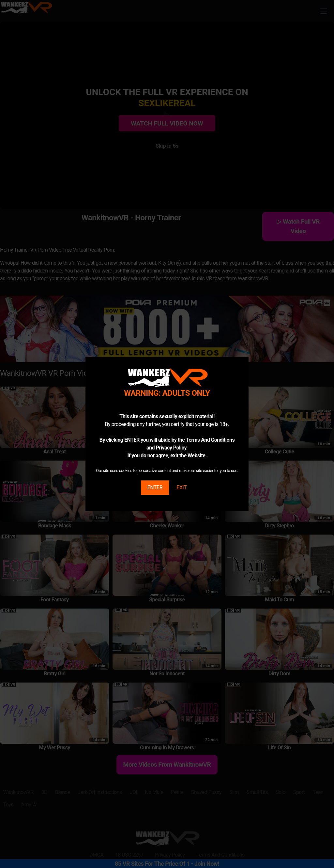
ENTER (155, 487)
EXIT (182, 487)
